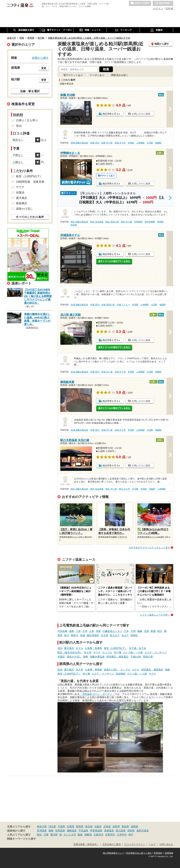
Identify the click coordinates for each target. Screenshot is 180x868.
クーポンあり (97, 75)
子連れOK (136, 657)
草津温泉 (42, 831)
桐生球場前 (93, 635)
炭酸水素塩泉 (97, 657)
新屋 (153, 631)
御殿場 (88, 835)
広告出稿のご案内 (112, 844)
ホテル (79, 648)
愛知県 (125, 826)
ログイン (158, 8)
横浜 (39, 835)
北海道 (107, 826)
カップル (107, 652)
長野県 (116, 826)
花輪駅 (152, 489)
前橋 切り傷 (107, 143)
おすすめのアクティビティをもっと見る (149, 547)
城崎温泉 (72, 831)
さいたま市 (70, 835)
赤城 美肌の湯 (108, 305)
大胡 (133, 631)
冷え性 (88, 652)
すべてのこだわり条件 (30, 217)
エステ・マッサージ (156, 652)
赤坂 (98, 631)
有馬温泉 (60, 831)
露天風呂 (69, 648)
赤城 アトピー (123, 305)
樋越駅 (158, 143)
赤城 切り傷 (107, 372)
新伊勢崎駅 (150, 222)
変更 (44, 68)
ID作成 (169, 8)
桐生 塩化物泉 (97, 222)
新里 (60, 635)
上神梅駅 (140, 143)
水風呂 (61, 657)
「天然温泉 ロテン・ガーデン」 (97, 694)
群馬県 (80, 826)
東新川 (75, 635)
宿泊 (60, 648)
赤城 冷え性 (120, 372)
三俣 (78, 631)
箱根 (51, 831)
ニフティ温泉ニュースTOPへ (155, 615)
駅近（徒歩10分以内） (70, 652)
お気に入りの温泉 (140, 3)
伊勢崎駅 (138, 222)
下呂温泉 (83, 831)
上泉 (92, 631)
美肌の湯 (148, 657)
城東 (72, 631)
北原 (146, 631)
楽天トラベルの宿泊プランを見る (114, 261)
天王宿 (104, 635)
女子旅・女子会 (138, 648)
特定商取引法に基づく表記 (139, 853)
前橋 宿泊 (95, 143)
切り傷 (118, 652)
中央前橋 (62, 631)
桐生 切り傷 (126, 222)
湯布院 (131, 831)
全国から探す (40, 58)
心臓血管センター (112, 631)
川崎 (46, 835)
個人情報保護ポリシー (113, 853)
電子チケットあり (73, 75)
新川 (67, 635)
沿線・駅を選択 (30, 91)
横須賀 (54, 835)
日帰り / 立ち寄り (27, 120)
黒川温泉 (121, 831)
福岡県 (134, 826)
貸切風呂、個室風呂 (117, 657)
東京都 (89, 826)
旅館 (86, 657)
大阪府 (98, 826)
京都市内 (110, 835)
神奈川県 (42, 826)
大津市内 (122, 835)
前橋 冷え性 (120, 143)
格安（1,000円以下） (116, 648)
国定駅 (74, 225)
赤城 (82, 635)
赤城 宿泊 (95, 305)
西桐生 (134, 635)
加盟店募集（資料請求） (86, 844)
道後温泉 (109, 831)
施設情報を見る (110, 114)
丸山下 (125, 635)
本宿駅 (131, 143)
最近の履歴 (163, 3)
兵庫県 (70, 826)
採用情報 (169, 853)
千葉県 (61, 826)
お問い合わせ (166, 844)
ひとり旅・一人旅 (133, 652)
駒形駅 (160, 222)
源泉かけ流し (74, 657)
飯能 (80, 835)
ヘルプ (152, 844)
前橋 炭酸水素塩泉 (79, 143)
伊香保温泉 (96, 831)
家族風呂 (22, 203)
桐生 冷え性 (124, 489)
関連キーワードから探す (22, 839)
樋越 (140, 631)
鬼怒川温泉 (143, 831)
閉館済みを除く (120, 75)
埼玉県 (52, 826)
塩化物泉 (121, 674)
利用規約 (158, 853)
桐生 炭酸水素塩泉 (79, 222)
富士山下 (115, 635)
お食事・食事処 (94, 648)
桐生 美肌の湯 (112, 222)
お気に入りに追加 (141, 114)
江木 (126, 631)
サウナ (97, 652)
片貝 (85, 631)
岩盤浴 (20, 193)
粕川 (160, 631)
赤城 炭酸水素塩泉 (79, 305)
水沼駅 (150, 143)
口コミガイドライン (135, 844)
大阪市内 (98, 835)
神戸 (131, 835)
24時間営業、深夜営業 (30, 182)
